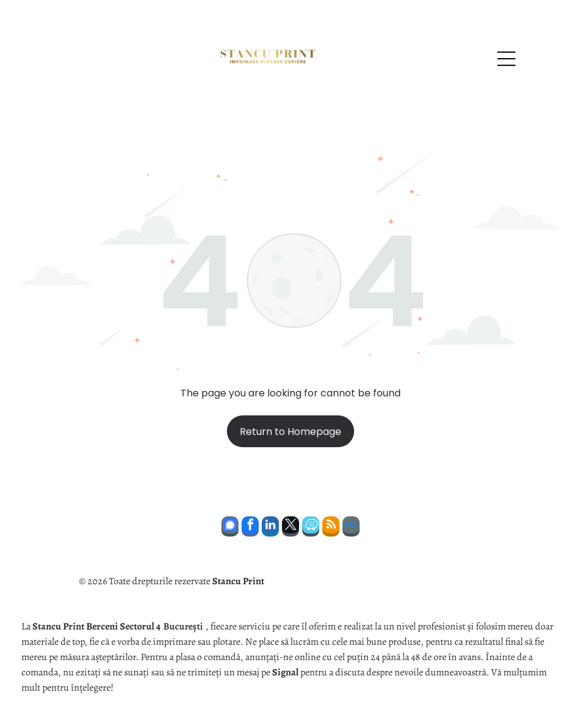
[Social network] (230, 528)
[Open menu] (506, 59)
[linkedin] (270, 528)
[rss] (331, 528)
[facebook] (250, 528)
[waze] (311, 528)
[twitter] (290, 528)
